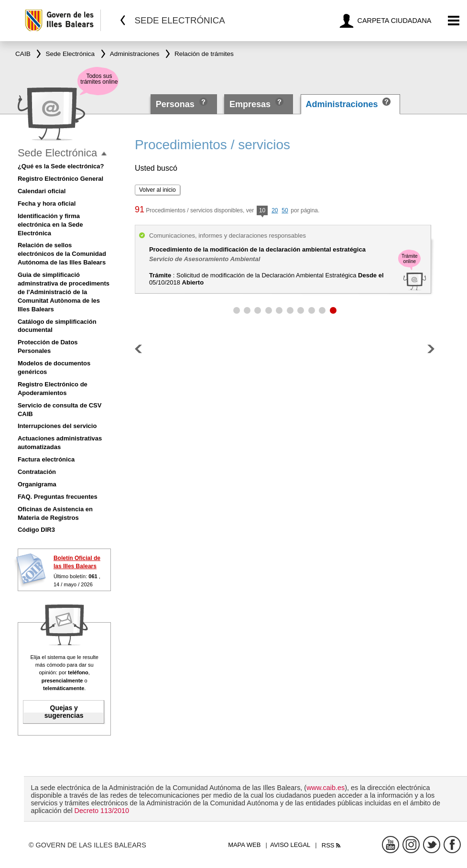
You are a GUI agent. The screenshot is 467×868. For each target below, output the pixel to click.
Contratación (37, 472)
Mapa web (244, 845)
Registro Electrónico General (60, 179)
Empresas (250, 104)
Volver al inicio (157, 190)
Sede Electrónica (57, 153)
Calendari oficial (42, 191)
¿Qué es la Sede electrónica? (61, 166)
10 (262, 211)
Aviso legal (290, 845)
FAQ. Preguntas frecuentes (58, 497)
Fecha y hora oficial (47, 203)
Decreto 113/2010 (102, 811)
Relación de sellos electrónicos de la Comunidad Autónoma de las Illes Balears (62, 254)
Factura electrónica (46, 459)
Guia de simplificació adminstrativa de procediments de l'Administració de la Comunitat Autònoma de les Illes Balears (64, 292)
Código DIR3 (36, 530)
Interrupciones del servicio (57, 426)
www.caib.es (326, 788)
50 (285, 210)
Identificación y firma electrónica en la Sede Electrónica (50, 225)
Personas (176, 104)
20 (275, 210)
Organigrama (37, 484)
